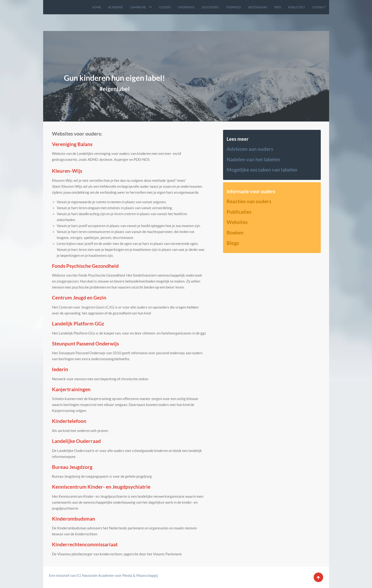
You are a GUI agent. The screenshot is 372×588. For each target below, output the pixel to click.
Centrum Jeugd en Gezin (79, 298)
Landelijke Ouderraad (76, 441)
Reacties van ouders (249, 201)
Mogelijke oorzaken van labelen (262, 170)
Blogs (233, 243)
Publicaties (239, 212)
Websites (237, 222)
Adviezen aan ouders (250, 149)
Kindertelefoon (69, 421)
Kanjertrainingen (71, 389)
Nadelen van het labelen (253, 159)
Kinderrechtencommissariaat (85, 544)
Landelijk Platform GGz (78, 324)
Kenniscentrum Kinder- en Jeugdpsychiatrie (101, 487)
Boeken (235, 233)
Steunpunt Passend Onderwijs (85, 344)
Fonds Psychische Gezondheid (85, 266)
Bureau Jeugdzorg (72, 467)
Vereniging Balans (72, 144)
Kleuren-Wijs (67, 171)
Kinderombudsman (74, 519)
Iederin (60, 369)
